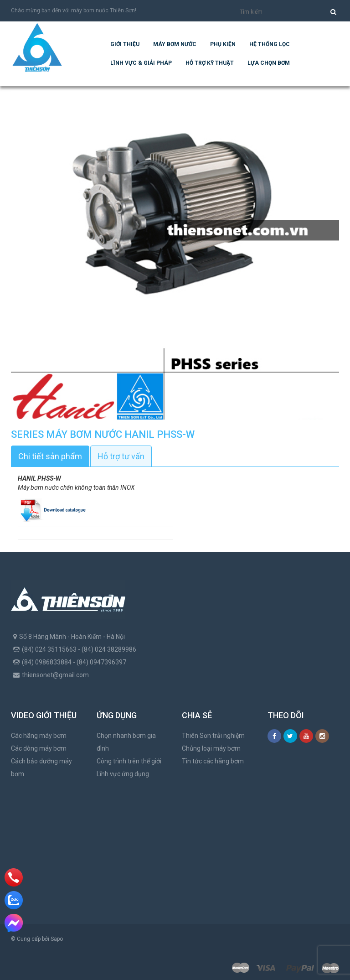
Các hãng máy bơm (39, 736)
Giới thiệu (125, 44)
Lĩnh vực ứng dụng (123, 774)
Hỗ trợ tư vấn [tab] (121, 456)
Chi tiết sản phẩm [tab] (50, 456)
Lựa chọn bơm (269, 63)
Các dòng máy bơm (39, 748)
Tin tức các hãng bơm (213, 761)
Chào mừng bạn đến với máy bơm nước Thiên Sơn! (74, 10)
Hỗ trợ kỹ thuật (210, 63)
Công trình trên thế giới (129, 761)
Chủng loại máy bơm (211, 748)
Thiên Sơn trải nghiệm (213, 736)
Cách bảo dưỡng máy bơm (41, 767)
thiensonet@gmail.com (55, 675)
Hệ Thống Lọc (270, 44)
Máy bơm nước (175, 44)
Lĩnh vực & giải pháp (141, 63)
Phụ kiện (223, 44)
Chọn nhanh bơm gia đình (126, 742)
